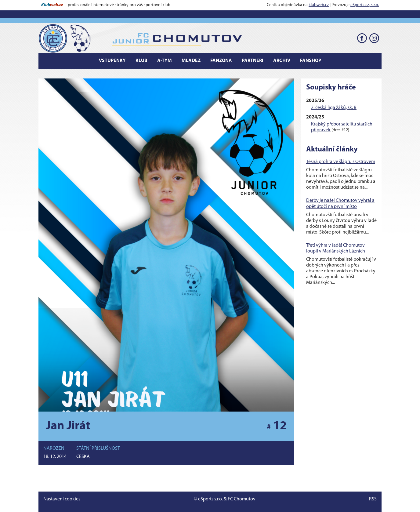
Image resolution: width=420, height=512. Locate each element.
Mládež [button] (191, 61)
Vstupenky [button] (112, 61)
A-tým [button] (165, 61)
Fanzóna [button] (221, 61)
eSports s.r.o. (210, 499)
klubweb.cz (319, 5)
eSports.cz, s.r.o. (365, 5)
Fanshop (311, 61)
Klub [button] (141, 61)
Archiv (282, 61)
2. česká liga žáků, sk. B (334, 108)
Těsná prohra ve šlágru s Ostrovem (341, 162)
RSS (373, 499)
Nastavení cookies (62, 499)
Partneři (253, 61)
